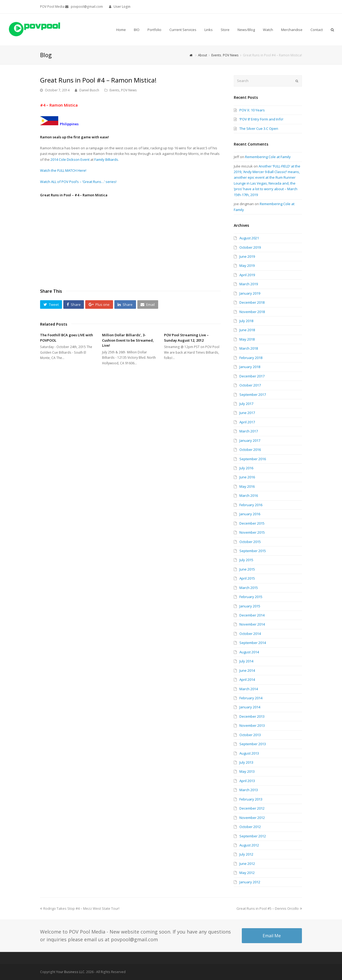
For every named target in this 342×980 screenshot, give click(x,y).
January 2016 (250, 514)
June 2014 (247, 670)
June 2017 (247, 413)
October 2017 (250, 385)
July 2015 (246, 560)
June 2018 (247, 330)
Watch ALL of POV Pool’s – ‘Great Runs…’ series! (78, 182)
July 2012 (246, 854)
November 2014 (252, 624)
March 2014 (249, 689)
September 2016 (253, 459)
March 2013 (249, 790)
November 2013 (252, 725)
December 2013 (252, 716)
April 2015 (247, 578)
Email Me (272, 936)
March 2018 (249, 348)
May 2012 (247, 873)
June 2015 (247, 569)
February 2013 (251, 799)
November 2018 (252, 312)
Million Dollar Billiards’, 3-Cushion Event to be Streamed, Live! (128, 340)
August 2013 (249, 753)
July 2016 (246, 468)
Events (114, 90)
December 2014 (252, 615)
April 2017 (247, 422)
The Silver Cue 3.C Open (259, 128)
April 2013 (247, 781)
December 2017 (252, 376)
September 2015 (253, 551)
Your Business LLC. (71, 972)
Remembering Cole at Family (268, 157)
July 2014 (246, 661)
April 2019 (247, 275)
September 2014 (253, 643)
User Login (122, 7)
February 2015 (251, 597)
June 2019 (247, 256)
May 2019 (247, 266)
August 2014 (249, 652)
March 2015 (249, 588)
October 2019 (250, 247)
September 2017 (253, 395)
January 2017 (250, 440)
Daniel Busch (89, 90)
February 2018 (251, 358)
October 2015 (250, 542)
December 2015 (252, 523)
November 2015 (252, 532)
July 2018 (246, 321)
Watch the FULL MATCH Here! (63, 170)
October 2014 (250, 634)
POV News (129, 90)
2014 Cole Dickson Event (70, 159)
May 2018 (247, 339)
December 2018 (252, 302)
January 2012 (250, 882)
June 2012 (247, 864)
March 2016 (249, 495)
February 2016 (251, 505)
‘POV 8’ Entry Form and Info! (261, 119)
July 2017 (246, 404)
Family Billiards (106, 159)
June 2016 (247, 477)
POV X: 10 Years (252, 110)
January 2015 (250, 606)
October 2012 (250, 827)
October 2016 (250, 450)
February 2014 (251, 698)
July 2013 (246, 762)
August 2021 (249, 238)
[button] (51, 304)
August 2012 (249, 845)
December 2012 (252, 808)
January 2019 (250, 293)
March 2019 (249, 284)
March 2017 (249, 431)
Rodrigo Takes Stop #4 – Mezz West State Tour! (80, 908)
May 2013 (247, 771)
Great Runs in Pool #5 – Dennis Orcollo (269, 908)
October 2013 (250, 735)
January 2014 (250, 707)
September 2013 (253, 744)
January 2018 (250, 367)
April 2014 (247, 680)
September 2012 (253, 836)
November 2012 (252, 818)
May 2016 (247, 486)
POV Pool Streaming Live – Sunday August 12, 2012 (186, 338)
